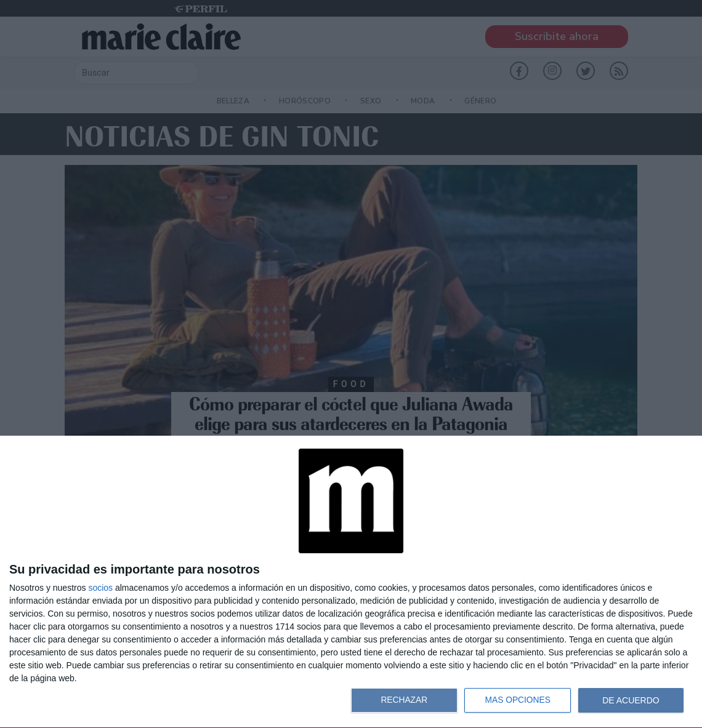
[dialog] (351, 582)
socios (100, 588)
